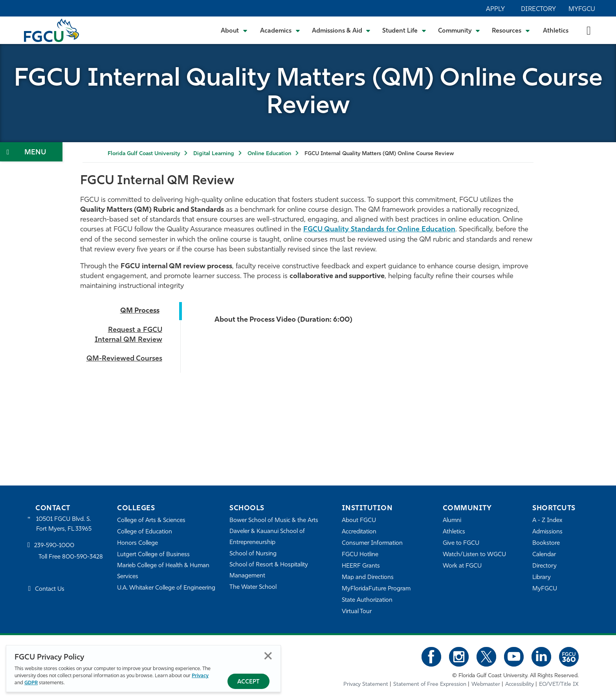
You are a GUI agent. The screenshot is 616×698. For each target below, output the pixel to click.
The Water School (253, 587)
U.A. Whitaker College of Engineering (166, 588)
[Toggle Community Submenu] (459, 30)
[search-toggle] (589, 30)
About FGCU (359, 521)
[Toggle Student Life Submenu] (404, 30)
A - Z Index (547, 521)
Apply (495, 9)
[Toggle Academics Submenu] (280, 30)
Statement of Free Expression (430, 684)
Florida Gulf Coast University (144, 154)
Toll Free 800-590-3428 (71, 557)
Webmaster (486, 684)
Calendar (544, 555)
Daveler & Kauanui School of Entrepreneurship (267, 537)
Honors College (137, 543)
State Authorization (367, 600)
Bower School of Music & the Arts (274, 521)
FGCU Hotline (360, 555)
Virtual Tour (357, 612)
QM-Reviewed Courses (124, 359)
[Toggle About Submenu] (235, 30)
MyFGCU (582, 9)
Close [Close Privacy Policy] (268, 656)
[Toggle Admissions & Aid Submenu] (341, 30)
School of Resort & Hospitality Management (269, 571)
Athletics (556, 31)
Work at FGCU (462, 566)
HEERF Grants (361, 566)
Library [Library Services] (542, 578)
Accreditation (359, 532)
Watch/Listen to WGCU (474, 555)
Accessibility (520, 684)
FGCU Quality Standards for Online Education (379, 230)
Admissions (547, 532)
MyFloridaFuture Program (376, 589)
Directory (538, 9)
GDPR (31, 683)
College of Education (145, 532)
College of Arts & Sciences (151, 521)
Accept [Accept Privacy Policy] (248, 682)
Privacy (200, 676)
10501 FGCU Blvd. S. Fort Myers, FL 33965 (64, 524)
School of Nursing (253, 554)
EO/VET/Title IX (559, 684)
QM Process (140, 311)
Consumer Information (372, 543)
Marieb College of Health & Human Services (163, 571)
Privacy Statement (366, 684)
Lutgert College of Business (153, 555)
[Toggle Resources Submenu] (511, 30)
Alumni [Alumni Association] (452, 521)
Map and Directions (368, 578)
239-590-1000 (54, 546)
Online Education (269, 154)
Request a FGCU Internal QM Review (128, 335)
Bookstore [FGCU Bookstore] (546, 543)
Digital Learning (214, 154)
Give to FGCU (461, 543)
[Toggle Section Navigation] (31, 152)
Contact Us (50, 589)
